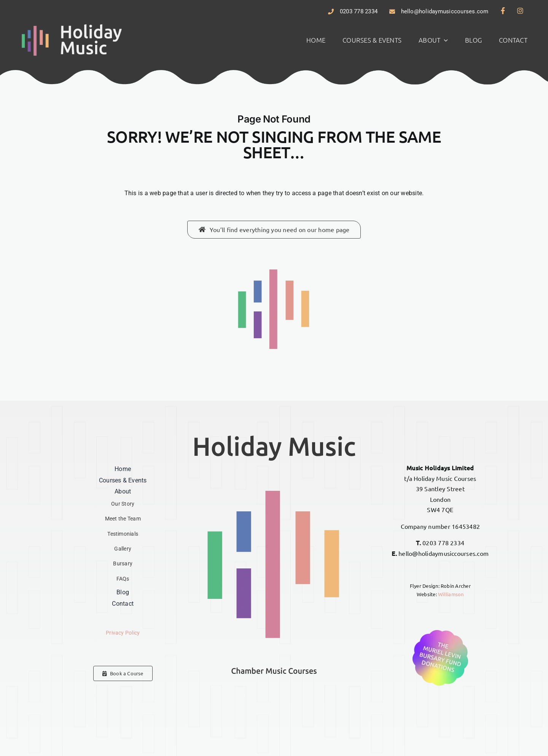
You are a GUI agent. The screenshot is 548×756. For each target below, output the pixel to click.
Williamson (451, 594)
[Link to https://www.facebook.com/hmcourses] (503, 11)
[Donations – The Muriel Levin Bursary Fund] (440, 630)
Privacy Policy (123, 633)
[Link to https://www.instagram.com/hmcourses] (520, 11)
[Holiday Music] (72, 25)
